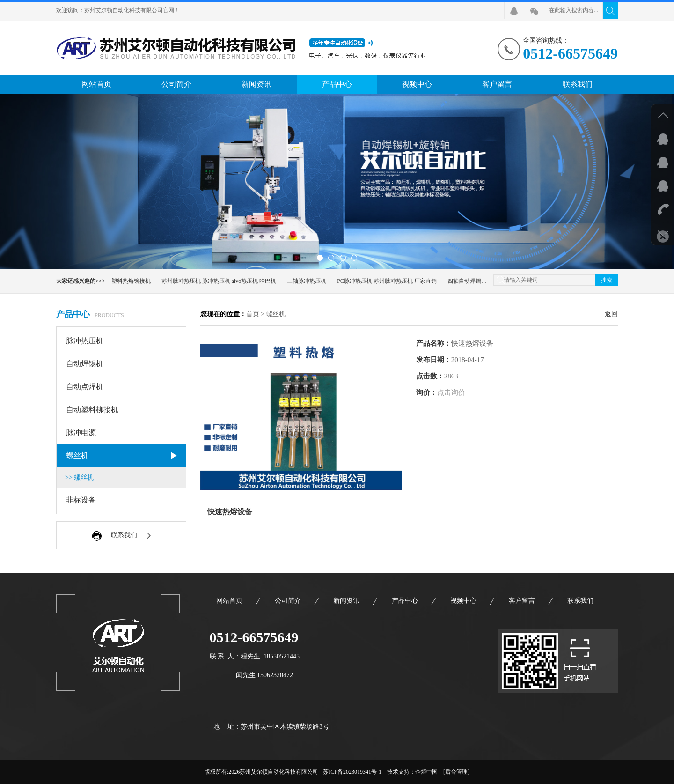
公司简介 (176, 84)
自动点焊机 (122, 387)
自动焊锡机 (122, 364)
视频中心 (417, 84)
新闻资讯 (256, 84)
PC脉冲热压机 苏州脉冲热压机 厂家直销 (387, 281)
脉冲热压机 (122, 341)
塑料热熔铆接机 (131, 281)
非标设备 (122, 500)
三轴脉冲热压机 (307, 281)
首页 (253, 314)
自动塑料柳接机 (122, 410)
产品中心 (337, 84)
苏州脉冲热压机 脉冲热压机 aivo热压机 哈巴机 (219, 281)
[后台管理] (456, 772)
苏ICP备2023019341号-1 (352, 772)
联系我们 (578, 84)
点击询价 (451, 392)
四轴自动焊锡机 (467, 281)
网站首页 (96, 84)
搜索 (607, 280)
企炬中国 (426, 772)
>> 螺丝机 (79, 477)
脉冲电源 (122, 433)
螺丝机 (122, 456)
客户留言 (497, 84)
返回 (611, 314)
